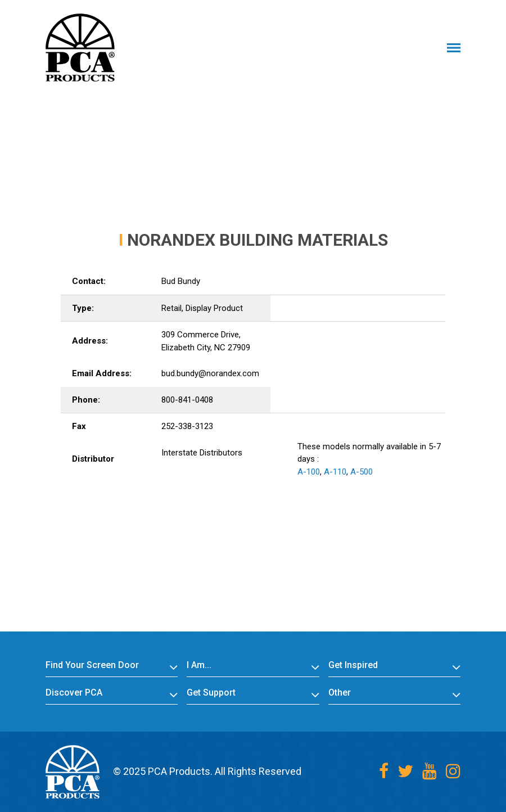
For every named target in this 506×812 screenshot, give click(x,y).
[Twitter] (405, 771)
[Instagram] (453, 771)
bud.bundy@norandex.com (210, 373)
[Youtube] (430, 771)
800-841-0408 (187, 400)
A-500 (362, 472)
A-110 (335, 472)
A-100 (309, 472)
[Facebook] (384, 771)
